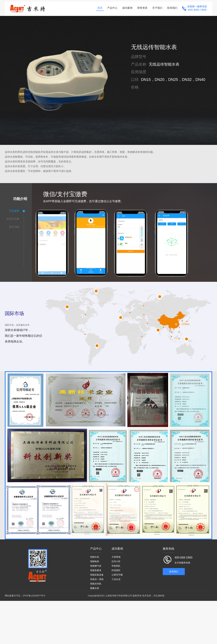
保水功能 (14, 227)
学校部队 (116, 565)
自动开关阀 (13, 219)
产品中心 (112, 8)
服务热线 (168, 547)
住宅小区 (116, 560)
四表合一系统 (97, 578)
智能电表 (95, 560)
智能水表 (95, 555)
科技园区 (116, 569)
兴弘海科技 (159, 595)
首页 (99, 8)
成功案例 (127, 8)
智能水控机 (96, 583)
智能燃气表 (96, 565)
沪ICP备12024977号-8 (34, 595)
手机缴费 (14, 211)
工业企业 (116, 578)
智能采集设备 (97, 574)
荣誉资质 (142, 8)
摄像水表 (95, 587)
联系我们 (172, 8)
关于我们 (157, 8)
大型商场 (116, 555)
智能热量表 (96, 569)
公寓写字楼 (117, 574)
